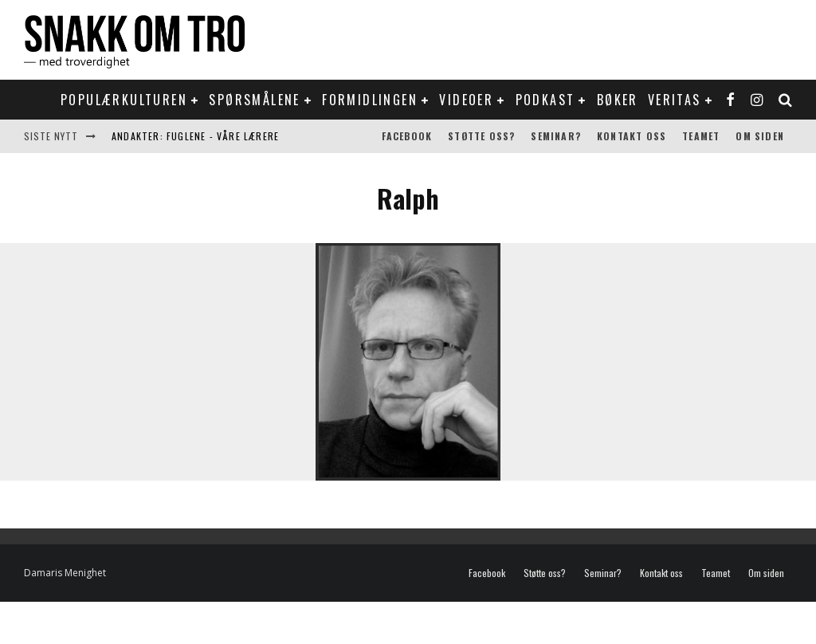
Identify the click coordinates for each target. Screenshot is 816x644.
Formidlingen (370, 100)
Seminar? (556, 136)
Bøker (618, 100)
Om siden (760, 136)
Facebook (407, 136)
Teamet (701, 136)
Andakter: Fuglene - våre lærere (195, 136)
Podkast (545, 100)
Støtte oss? (481, 136)
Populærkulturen (124, 100)
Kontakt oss (632, 136)
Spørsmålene (254, 100)
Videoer (466, 100)
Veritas (675, 100)
